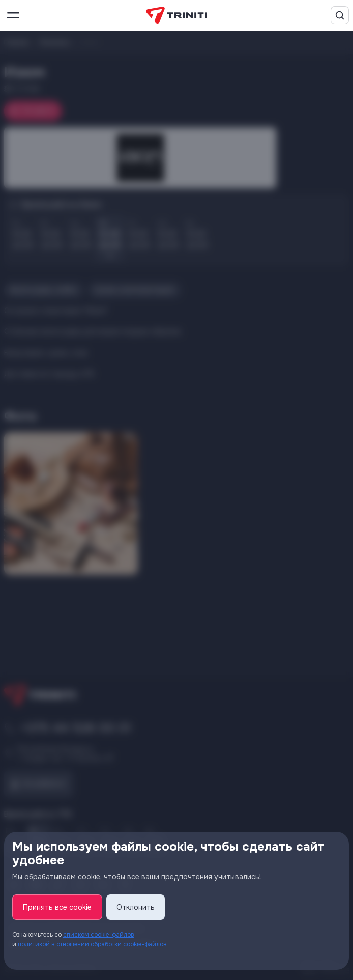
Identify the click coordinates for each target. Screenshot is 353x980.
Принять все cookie (57, 907)
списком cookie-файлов (99, 935)
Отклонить (136, 907)
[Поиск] (340, 15)
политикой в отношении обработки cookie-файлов (92, 944)
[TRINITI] (176, 16)
